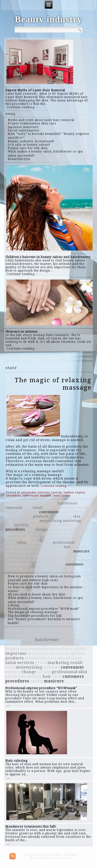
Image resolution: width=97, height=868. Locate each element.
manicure (81, 551)
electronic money (74, 507)
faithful (49, 560)
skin (77, 516)
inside (11, 534)
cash (28, 507)
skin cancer (35, 564)
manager (34, 555)
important (14, 507)
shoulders (13, 496)
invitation (32, 560)
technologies (61, 516)
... (8, 705)
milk (47, 555)
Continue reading (56, 486)
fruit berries (62, 555)
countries (49, 525)
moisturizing (51, 521)
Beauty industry (48, 19)
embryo (83, 560)
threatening (16, 555)
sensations (62, 538)
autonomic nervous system (41, 492)
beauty (62, 534)
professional (64, 542)
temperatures (17, 547)
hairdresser (68, 503)
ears (86, 521)
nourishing (29, 521)
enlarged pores (38, 538)
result (38, 507)
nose (30, 529)
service (70, 529)
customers (75, 564)
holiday (50, 507)
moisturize (55, 564)
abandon (39, 503)
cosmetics (14, 568)
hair (67, 547)
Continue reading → (23, 107)
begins (83, 529)
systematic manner (37, 496)
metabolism (52, 547)
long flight (66, 560)
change (41, 529)
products (41, 516)
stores (35, 525)
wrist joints (62, 496)
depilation (15, 564)
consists (66, 525)
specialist (30, 512)
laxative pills (71, 512)
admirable (47, 551)
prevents (79, 547)
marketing (72, 521)
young (10, 114)
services (22, 525)
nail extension (35, 649)
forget (11, 542)
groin (52, 503)
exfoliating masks (21, 551)
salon (22, 542)
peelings (13, 512)
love (9, 525)
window (56, 529)
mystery (25, 516)
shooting (65, 551)
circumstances (18, 503)
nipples (12, 521)
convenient (49, 512)
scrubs (11, 516)
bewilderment (40, 542)
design (35, 547)
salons (77, 538)
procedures (15, 529)
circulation (46, 534)
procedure (26, 534)
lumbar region (74, 492)
